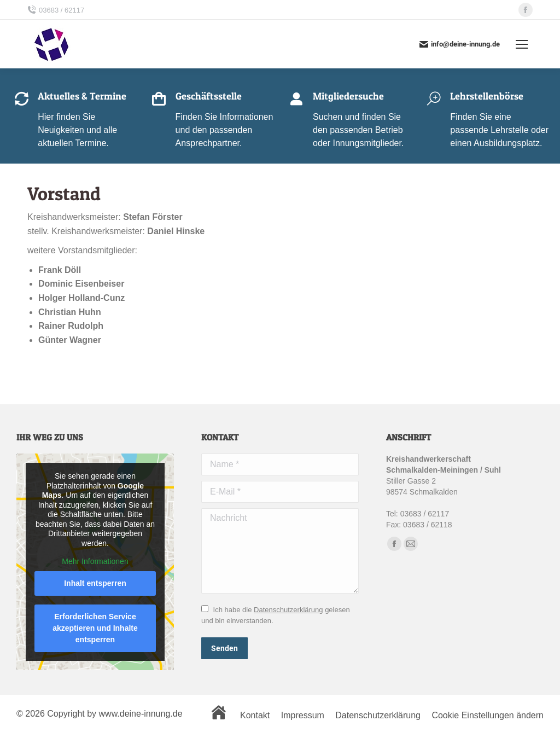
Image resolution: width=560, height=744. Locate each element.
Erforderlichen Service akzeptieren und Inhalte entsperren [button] (95, 628)
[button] (24, 720)
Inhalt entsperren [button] (95, 583)
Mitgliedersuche (348, 96)
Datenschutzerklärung (288, 610)
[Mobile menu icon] (522, 44)
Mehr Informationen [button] (95, 562)
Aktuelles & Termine (82, 96)
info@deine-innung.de (460, 44)
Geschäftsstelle (209, 96)
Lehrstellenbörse (487, 96)
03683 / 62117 (56, 10)
